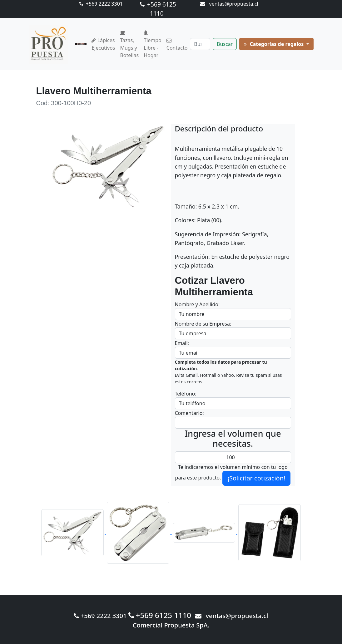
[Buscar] (200, 44)
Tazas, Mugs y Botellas (129, 45)
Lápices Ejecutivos (103, 44)
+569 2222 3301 (101, 4)
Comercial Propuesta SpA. (171, 625)
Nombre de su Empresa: (203, 324)
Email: (182, 343)
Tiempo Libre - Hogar (153, 45)
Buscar (225, 44)
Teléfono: (186, 394)
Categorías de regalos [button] (274, 44)
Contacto (177, 45)
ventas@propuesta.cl (229, 4)
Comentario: (189, 413)
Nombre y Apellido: (197, 304)
